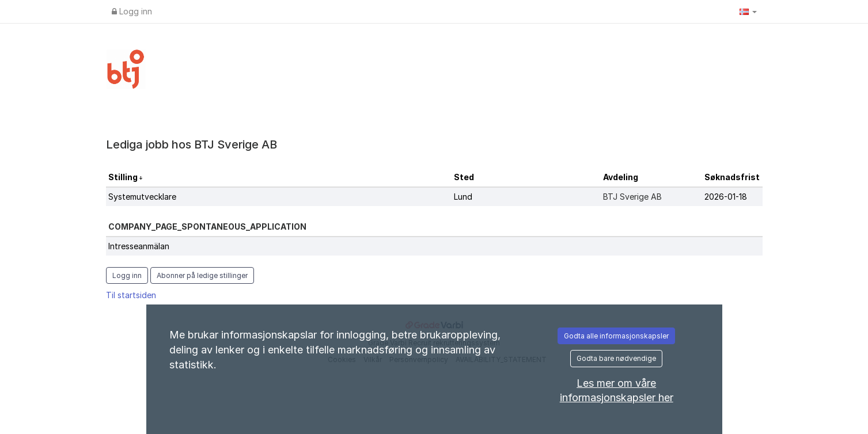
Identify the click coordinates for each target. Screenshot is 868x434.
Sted (464, 177)
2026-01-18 (726, 197)
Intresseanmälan (139, 246)
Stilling (124, 177)
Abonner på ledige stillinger (202, 275)
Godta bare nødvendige (616, 358)
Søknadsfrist (732, 177)
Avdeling (621, 177)
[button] (748, 12)
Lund (463, 197)
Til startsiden (131, 295)
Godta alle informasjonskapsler (616, 336)
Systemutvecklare (142, 197)
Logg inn (132, 11)
